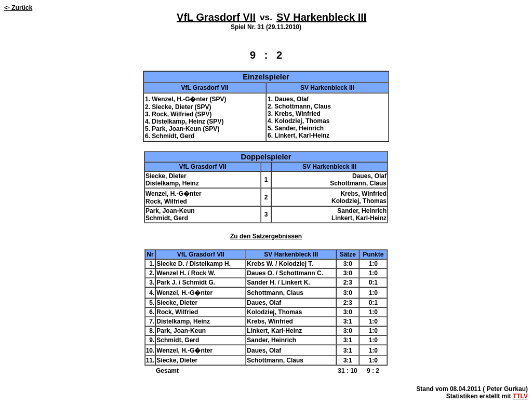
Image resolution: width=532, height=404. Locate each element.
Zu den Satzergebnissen (266, 236)
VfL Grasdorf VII (216, 17)
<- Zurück (18, 8)
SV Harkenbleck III (321, 17)
